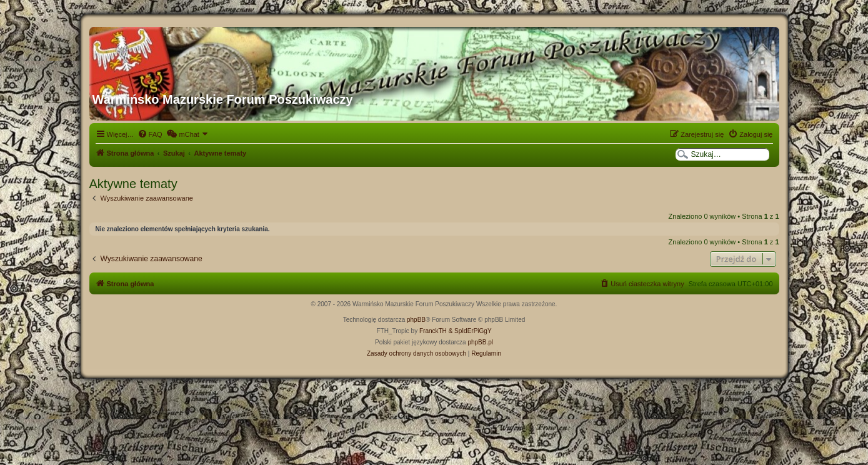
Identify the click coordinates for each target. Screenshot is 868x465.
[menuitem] (150, 134)
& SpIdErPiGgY (470, 331)
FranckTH (433, 331)
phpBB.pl (480, 342)
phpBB (416, 320)
